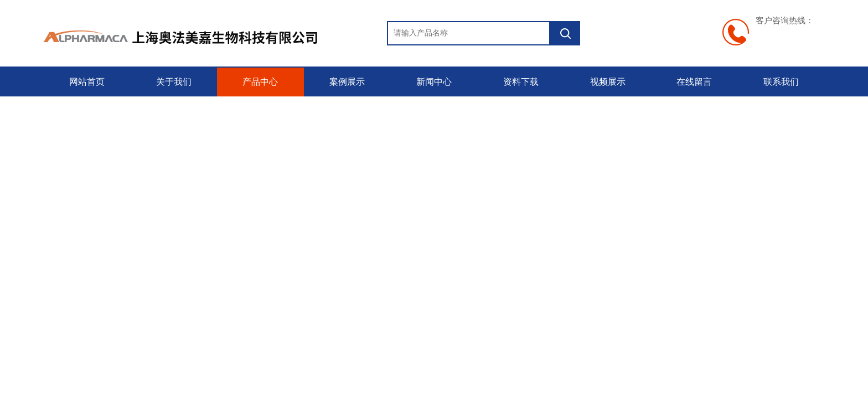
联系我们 (781, 82)
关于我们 (174, 82)
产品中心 (260, 82)
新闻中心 (434, 82)
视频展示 (608, 82)
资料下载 (521, 82)
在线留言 (694, 82)
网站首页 (87, 82)
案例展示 (347, 82)
